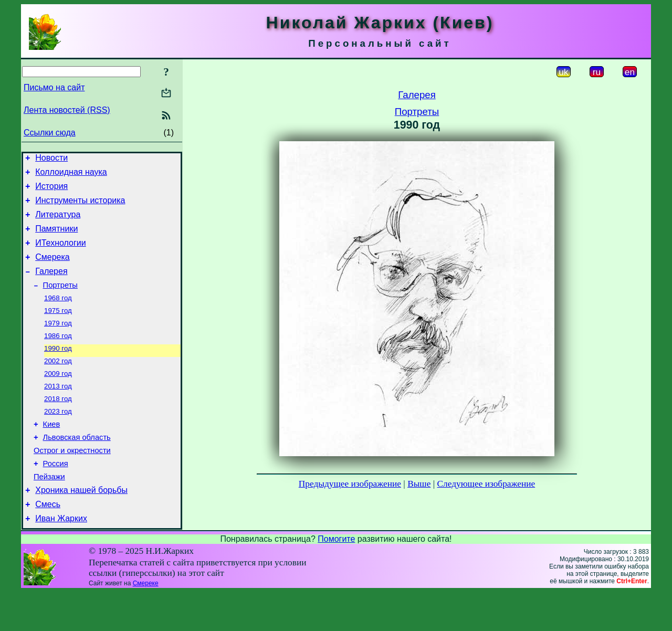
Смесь (48, 541)
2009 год (58, 397)
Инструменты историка (80, 207)
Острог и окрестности (72, 481)
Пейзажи (49, 511)
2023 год (58, 438)
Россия (56, 496)
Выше (419, 484)
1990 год (58, 369)
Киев (52, 452)
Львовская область (77, 467)
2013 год (58, 410)
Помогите (336, 578)
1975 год (58, 328)
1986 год (58, 356)
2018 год (58, 424)
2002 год (58, 383)
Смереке (146, 622)
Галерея (51, 285)
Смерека (52, 270)
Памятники (56, 238)
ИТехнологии (60, 254)
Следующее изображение (486, 484)
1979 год (58, 342)
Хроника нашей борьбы (81, 526)
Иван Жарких (61, 557)
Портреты (60, 301)
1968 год (58, 315)
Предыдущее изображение (350, 484)
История (51, 191)
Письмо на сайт (54, 87)
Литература (58, 222)
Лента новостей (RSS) (67, 110)
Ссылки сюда (50, 133)
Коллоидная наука (71, 175)
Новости (51, 159)
